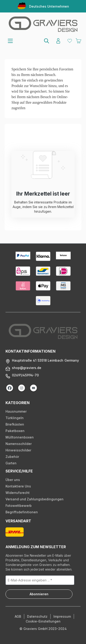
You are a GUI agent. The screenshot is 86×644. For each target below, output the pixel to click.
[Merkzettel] (70, 41)
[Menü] (10, 41)
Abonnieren (39, 594)
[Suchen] (47, 41)
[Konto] (58, 41)
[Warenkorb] (78, 41)
